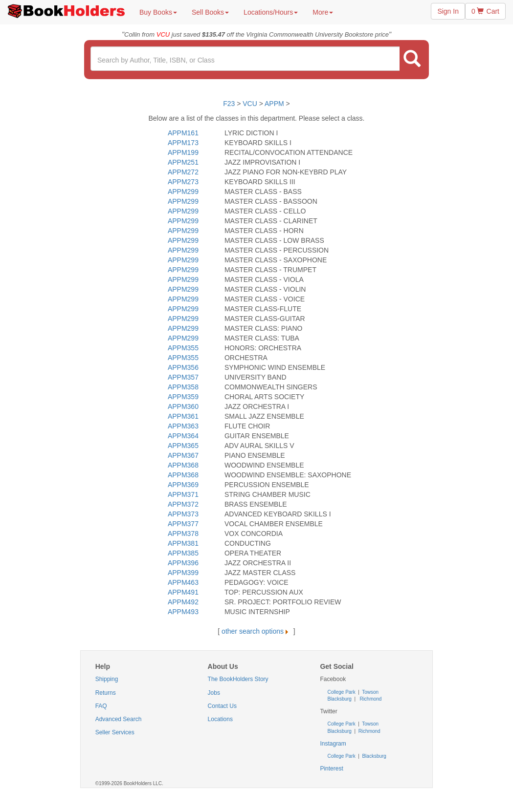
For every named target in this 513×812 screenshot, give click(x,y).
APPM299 (183, 192)
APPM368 (183, 465)
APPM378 (183, 534)
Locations (220, 719)
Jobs (214, 693)
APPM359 (183, 397)
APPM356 (183, 367)
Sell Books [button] (210, 12)
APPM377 (183, 524)
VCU (251, 104)
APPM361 (183, 416)
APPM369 (183, 485)
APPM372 (183, 504)
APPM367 (183, 455)
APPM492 (183, 602)
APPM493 (183, 612)
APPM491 (183, 592)
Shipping (107, 679)
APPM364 (183, 436)
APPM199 (183, 152)
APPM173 (183, 143)
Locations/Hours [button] (271, 12)
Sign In (448, 11)
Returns (106, 693)
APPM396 (183, 563)
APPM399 (183, 573)
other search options (256, 631)
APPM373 (183, 514)
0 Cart (485, 11)
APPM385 (183, 553)
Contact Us (222, 706)
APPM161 (183, 133)
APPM (274, 104)
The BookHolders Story (238, 679)
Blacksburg (339, 699)
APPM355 (183, 348)
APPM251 (183, 162)
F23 (229, 104)
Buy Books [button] (158, 12)
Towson (370, 692)
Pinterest (331, 769)
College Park (342, 692)
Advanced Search (119, 719)
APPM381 (183, 543)
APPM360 (183, 406)
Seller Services (115, 732)
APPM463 (183, 582)
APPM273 (183, 182)
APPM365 (183, 446)
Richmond (370, 699)
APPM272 (183, 172)
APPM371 (183, 494)
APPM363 (183, 426)
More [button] (323, 12)
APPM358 (183, 387)
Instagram (333, 744)
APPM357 (183, 377)
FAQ (101, 706)
